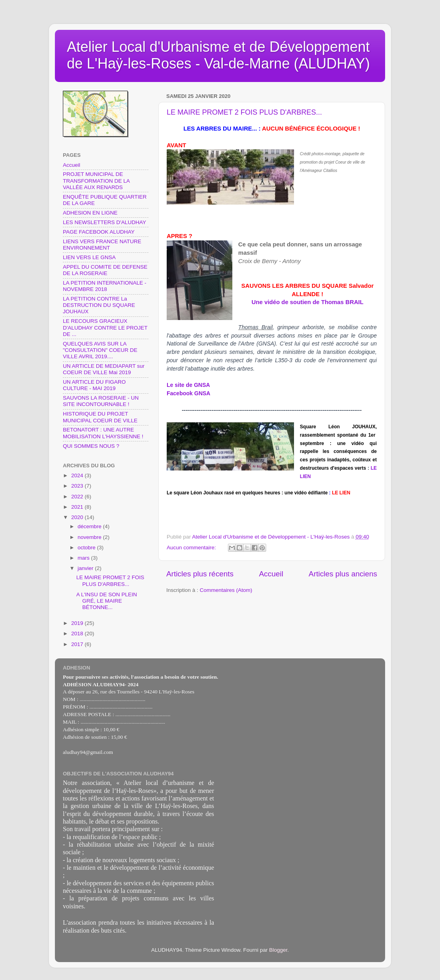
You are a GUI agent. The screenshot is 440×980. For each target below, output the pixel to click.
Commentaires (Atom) (226, 590)
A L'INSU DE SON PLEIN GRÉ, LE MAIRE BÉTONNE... (107, 601)
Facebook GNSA (189, 393)
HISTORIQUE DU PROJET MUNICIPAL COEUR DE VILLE (100, 417)
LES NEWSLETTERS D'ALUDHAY (104, 222)
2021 (78, 507)
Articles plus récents (200, 574)
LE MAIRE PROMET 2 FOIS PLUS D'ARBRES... (244, 112)
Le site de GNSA (188, 385)
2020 (78, 517)
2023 (78, 486)
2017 (78, 644)
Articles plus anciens (343, 574)
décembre (90, 526)
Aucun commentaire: (192, 548)
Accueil (271, 574)
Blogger (278, 950)
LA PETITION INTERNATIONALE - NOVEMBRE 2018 (105, 286)
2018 (78, 633)
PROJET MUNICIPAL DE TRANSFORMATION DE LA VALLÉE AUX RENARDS (96, 181)
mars (84, 558)
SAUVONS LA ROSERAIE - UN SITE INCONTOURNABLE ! (101, 401)
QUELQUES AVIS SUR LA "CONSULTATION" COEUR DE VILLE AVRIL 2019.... (100, 350)
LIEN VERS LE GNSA (89, 257)
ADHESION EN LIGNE (90, 213)
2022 (78, 497)
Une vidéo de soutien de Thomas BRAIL (307, 302)
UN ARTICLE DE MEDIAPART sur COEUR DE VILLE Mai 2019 (104, 369)
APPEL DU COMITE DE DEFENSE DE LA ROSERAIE (105, 270)
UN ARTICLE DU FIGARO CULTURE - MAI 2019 (94, 385)
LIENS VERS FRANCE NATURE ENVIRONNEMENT (102, 245)
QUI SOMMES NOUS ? (91, 446)
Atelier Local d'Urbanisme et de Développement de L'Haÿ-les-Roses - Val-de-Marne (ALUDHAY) (218, 55)
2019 (78, 623)
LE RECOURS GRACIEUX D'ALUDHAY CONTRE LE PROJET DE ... (105, 327)
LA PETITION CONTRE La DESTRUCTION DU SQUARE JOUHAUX (99, 305)
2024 (78, 475)
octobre (87, 548)
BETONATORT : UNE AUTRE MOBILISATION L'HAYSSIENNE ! (103, 433)
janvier (86, 568)
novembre (90, 537)
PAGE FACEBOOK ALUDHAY (99, 232)
